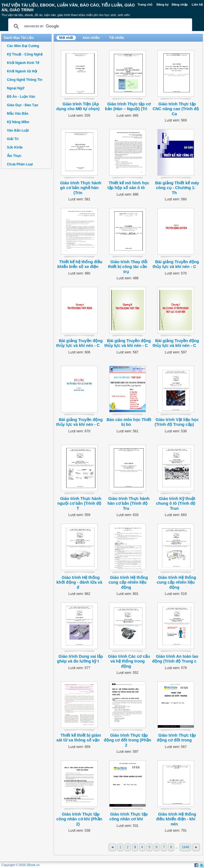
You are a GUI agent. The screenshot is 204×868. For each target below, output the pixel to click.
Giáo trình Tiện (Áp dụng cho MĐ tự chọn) (78, 106)
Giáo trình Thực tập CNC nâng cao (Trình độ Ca (176, 109)
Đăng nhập (180, 5)
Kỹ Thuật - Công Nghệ (25, 54)
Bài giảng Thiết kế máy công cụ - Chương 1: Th (177, 188)
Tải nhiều (117, 38)
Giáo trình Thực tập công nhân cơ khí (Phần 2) (79, 819)
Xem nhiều (91, 38)
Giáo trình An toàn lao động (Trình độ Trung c (175, 659)
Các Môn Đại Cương (23, 46)
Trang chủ (145, 5)
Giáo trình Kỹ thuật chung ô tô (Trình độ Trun (176, 503)
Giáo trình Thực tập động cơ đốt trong (176, 738)
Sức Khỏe (15, 147)
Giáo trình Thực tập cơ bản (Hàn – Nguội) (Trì (128, 106)
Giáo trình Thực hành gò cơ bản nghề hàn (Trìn (81, 188)
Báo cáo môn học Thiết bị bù (129, 422)
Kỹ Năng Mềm (18, 122)
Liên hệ (197, 5)
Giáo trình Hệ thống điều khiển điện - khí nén (176, 819)
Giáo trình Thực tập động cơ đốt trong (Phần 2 (128, 740)
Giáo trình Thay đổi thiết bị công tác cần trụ (128, 267)
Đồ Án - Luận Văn (21, 97)
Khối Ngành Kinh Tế (23, 63)
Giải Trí (13, 139)
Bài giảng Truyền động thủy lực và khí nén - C (176, 264)
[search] (99, 26)
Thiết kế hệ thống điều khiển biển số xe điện (80, 264)
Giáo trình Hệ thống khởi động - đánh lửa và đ (79, 582)
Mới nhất (66, 38)
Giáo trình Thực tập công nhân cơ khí (129, 817)
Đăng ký (163, 5)
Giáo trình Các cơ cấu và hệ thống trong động (129, 661)
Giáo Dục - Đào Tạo (23, 105)
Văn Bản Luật (18, 130)
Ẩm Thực (14, 156)
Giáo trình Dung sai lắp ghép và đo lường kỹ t (80, 659)
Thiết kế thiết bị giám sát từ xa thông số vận (78, 738)
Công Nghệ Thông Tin (25, 80)
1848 (186, 847)
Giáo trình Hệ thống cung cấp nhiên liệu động (128, 582)
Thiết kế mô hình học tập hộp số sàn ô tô (128, 185)
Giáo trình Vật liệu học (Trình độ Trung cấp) (177, 422)
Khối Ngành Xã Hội (22, 71)
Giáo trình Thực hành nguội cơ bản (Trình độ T (79, 503)
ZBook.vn (33, 865)
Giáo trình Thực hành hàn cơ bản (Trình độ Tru (129, 503)
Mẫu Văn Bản (18, 114)
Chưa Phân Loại (20, 164)
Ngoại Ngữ (16, 88)
